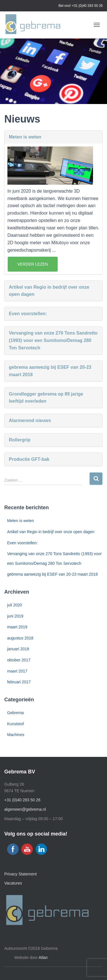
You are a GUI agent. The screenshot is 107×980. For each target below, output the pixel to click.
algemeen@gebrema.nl (25, 809)
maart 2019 (17, 627)
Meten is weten (25, 137)
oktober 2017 (19, 660)
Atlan (43, 957)
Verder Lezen (33, 264)
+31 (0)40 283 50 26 (87, 6)
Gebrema (15, 713)
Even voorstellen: (28, 314)
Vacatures (13, 883)
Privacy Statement (21, 874)
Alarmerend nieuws (30, 420)
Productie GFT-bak (29, 459)
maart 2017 (17, 671)
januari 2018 (18, 649)
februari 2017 (19, 682)
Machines (16, 735)
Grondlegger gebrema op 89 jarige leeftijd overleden (46, 398)
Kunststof (15, 724)
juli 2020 (15, 605)
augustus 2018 (20, 638)
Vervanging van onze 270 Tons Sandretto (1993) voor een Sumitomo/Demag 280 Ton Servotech (53, 340)
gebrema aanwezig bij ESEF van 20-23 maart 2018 (50, 371)
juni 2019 (15, 616)
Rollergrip (20, 440)
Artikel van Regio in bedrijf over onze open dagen (49, 291)
